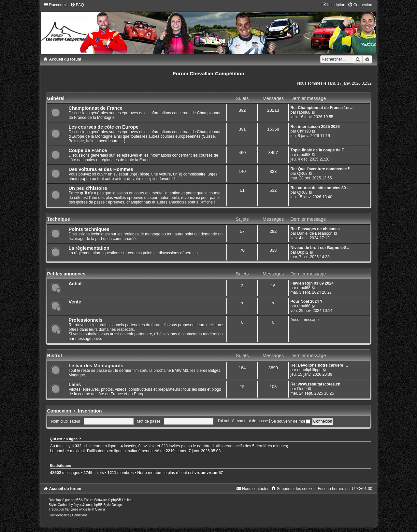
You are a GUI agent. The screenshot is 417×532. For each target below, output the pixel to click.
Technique (59, 219)
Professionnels (86, 320)
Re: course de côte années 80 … (321, 188)
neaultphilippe (309, 370)
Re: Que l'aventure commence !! (320, 169)
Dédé (302, 389)
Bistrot (55, 356)
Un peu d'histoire (88, 188)
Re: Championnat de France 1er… (322, 108)
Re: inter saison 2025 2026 (315, 127)
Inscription (90, 411)
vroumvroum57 (209, 473)
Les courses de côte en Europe (104, 127)
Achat (75, 284)
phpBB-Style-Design (107, 505)
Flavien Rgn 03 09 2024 (312, 283)
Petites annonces (66, 274)
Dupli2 (303, 252)
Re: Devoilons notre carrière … (319, 365)
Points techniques (89, 229)
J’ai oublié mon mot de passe (243, 421)
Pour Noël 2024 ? (306, 301)
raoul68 (304, 112)
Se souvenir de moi (291, 421)
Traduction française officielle (70, 509)
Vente (75, 302)
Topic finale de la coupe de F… (319, 150)
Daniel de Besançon (315, 233)
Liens (75, 385)
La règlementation (89, 248)
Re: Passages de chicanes (315, 229)
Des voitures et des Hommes (101, 169)
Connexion (59, 411)
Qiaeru (100, 509)
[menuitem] (77, 5)
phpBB (76, 500)
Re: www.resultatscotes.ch (315, 384)
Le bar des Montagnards (96, 366)
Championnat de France (96, 108)
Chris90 (304, 131)
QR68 (302, 174)
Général (56, 98)
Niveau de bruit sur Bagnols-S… (320, 248)
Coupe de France (88, 150)
